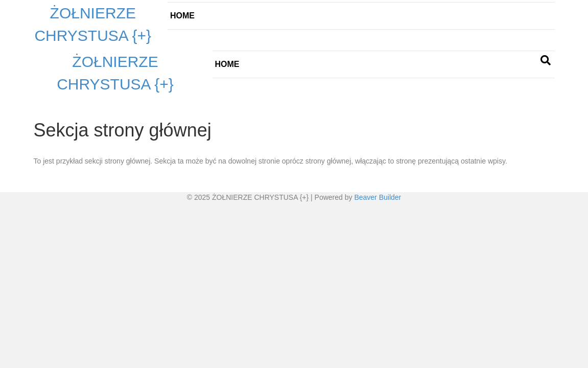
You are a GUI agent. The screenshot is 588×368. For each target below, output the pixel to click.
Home (182, 16)
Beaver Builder (378, 197)
